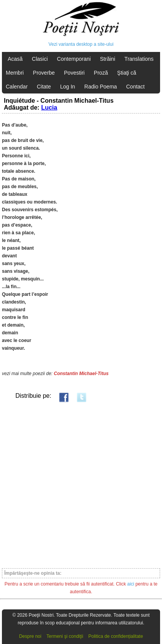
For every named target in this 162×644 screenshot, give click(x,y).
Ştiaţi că (127, 73)
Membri (15, 73)
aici (131, 584)
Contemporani (74, 59)
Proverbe (44, 73)
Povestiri (74, 73)
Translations (139, 59)
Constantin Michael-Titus (81, 374)
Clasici (40, 59)
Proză (101, 73)
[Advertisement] (81, 485)
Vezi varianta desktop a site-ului (81, 44)
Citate (44, 87)
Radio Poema (101, 87)
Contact (135, 87)
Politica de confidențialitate (116, 636)
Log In (68, 87)
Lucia (49, 108)
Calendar (17, 87)
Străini (108, 59)
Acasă (15, 59)
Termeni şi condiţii (65, 636)
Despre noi (30, 636)
